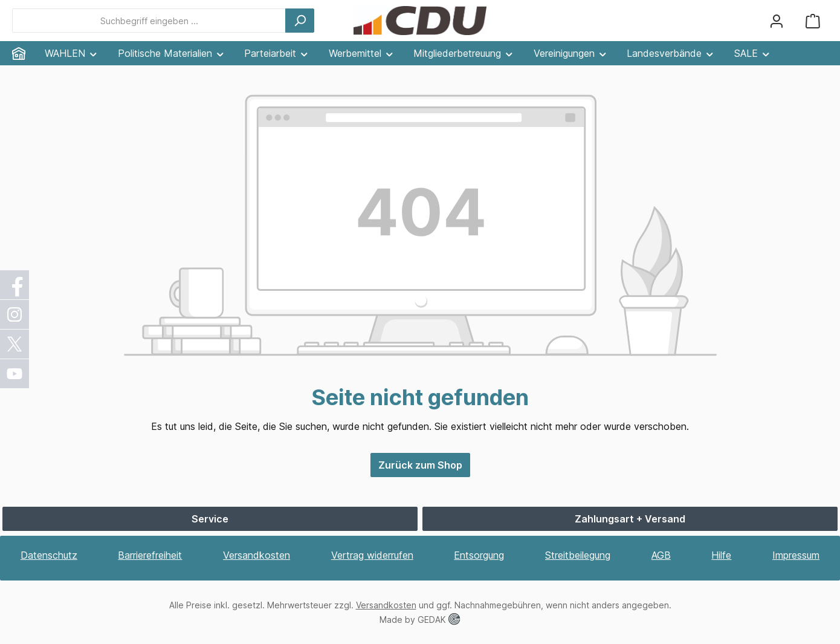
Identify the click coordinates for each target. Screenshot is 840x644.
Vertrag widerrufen (372, 555)
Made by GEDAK (420, 620)
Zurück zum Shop (420, 465)
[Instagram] (15, 314)
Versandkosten (257, 555)
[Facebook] (15, 285)
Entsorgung (479, 555)
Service (210, 519)
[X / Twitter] (15, 344)
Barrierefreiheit (150, 555)
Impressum (796, 555)
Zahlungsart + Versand (630, 519)
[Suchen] (300, 21)
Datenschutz (49, 555)
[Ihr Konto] (777, 21)
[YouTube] (15, 374)
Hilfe (721, 555)
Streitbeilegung (578, 555)
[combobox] (149, 21)
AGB (661, 555)
